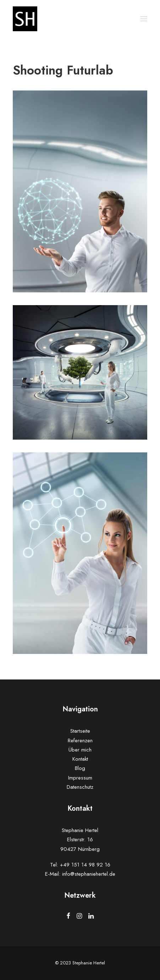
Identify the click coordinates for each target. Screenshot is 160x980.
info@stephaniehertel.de (89, 874)
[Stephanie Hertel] (25, 19)
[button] (144, 19)
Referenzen (80, 740)
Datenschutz (80, 787)
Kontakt (80, 759)
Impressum (80, 778)
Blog (80, 768)
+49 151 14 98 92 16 (85, 865)
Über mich (80, 750)
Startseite (80, 731)
